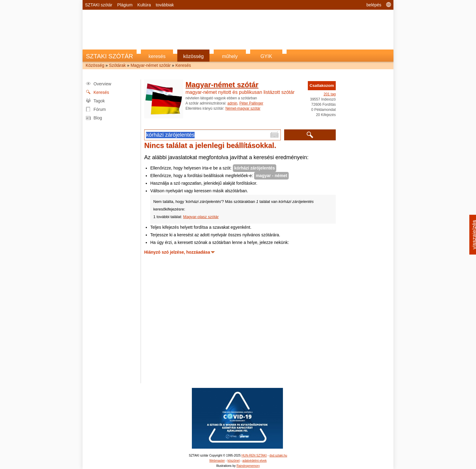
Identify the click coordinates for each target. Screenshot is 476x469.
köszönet (233, 461)
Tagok (99, 101)
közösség (193, 56)
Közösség (95, 65)
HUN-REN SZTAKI (254, 455)
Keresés (183, 65)
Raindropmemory (248, 466)
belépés (374, 5)
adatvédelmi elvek (254, 461)
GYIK (266, 56)
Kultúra (144, 5)
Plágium (125, 5)
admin (232, 103)
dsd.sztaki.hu (278, 455)
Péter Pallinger (251, 103)
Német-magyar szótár (243, 108)
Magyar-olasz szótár (201, 217)
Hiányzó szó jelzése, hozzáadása (177, 252)
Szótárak (117, 65)
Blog (98, 118)
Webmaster (217, 461)
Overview (102, 84)
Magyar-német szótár (151, 65)
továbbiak (165, 5)
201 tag (330, 94)
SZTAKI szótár (99, 5)
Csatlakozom (322, 86)
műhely (230, 56)
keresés (157, 56)
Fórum (100, 109)
